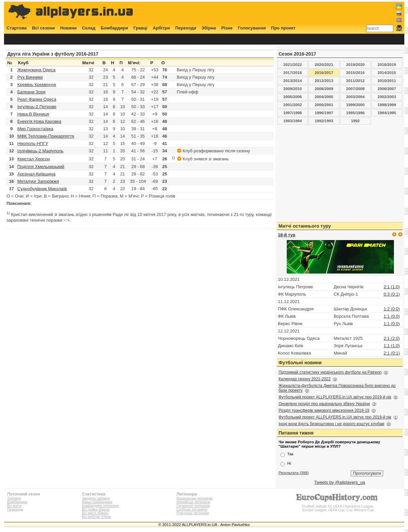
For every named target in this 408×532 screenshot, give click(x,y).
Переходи (186, 28)
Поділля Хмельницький (41, 167)
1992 (355, 121)
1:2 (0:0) (392, 309)
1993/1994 (293, 121)
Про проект (283, 28)
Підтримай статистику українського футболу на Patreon (330, 372)
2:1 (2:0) (392, 338)
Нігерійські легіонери (193, 502)
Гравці (140, 28)
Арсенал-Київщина (37, 174)
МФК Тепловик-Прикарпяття (46, 136)
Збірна (209, 28)
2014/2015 (387, 72)
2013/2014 (293, 81)
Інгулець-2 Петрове (37, 107)
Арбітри (161, 28)
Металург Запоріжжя (38, 181)
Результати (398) (294, 473)
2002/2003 (387, 97)
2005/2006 (293, 97)
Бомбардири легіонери (100, 506)
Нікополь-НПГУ (33, 143)
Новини (69, 28)
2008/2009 (324, 89)
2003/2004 (355, 97)
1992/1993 (324, 121)
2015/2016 (355, 72)
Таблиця (14, 498)
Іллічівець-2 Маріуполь (41, 151)
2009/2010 (293, 89)
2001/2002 (293, 105)
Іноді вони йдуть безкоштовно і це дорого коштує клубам (332, 424)
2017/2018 (293, 72)
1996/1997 (324, 113)
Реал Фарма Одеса (37, 99)
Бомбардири (115, 28)
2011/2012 (355, 81)
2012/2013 (324, 81)
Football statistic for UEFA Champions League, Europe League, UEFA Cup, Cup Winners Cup (338, 506)
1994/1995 (387, 113)
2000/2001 (324, 105)
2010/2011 (387, 81)
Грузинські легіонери (193, 506)
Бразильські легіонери (194, 498)
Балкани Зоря (31, 92)
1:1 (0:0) (392, 316)
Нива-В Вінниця (33, 114)
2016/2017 (324, 72)
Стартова (17, 28)
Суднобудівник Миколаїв (42, 189)
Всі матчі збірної (95, 513)
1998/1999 (387, 105)
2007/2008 (355, 89)
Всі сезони (43, 28)
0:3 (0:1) (392, 294)
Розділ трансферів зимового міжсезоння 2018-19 (324, 410)
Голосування (252, 28)
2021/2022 (293, 64)
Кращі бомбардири (97, 502)
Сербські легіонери (192, 509)
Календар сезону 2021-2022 (305, 379)
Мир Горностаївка (35, 129)
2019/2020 (355, 64)
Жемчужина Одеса (37, 70)
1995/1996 (355, 113)
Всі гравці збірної (96, 509)
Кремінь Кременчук (37, 85)
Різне (227, 28)
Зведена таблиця (96, 498)
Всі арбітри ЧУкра (96, 517)
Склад (89, 28)
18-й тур (287, 235)
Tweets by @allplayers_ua (340, 482)
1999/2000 (355, 105)
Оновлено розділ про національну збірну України (324, 404)
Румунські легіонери (193, 513)
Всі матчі (15, 506)
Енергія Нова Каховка (39, 121)
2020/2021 (324, 64)
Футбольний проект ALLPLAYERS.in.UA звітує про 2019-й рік (335, 397)
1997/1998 (293, 113)
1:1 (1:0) (392, 346)
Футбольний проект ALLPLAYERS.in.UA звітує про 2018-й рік (335, 417)
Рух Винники (30, 77)
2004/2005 (324, 97)
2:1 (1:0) (392, 287)
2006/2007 (387, 89)
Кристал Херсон (34, 159)
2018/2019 (387, 64)
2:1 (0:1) (392, 353)
